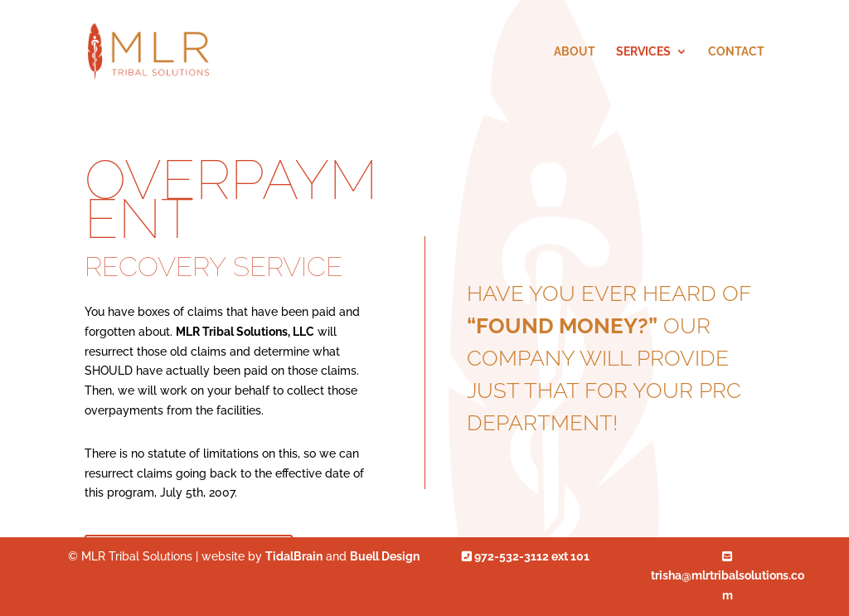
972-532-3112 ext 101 (526, 556)
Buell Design (385, 556)
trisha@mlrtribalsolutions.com (728, 577)
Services (643, 52)
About (575, 52)
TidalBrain (294, 556)
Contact (736, 52)
